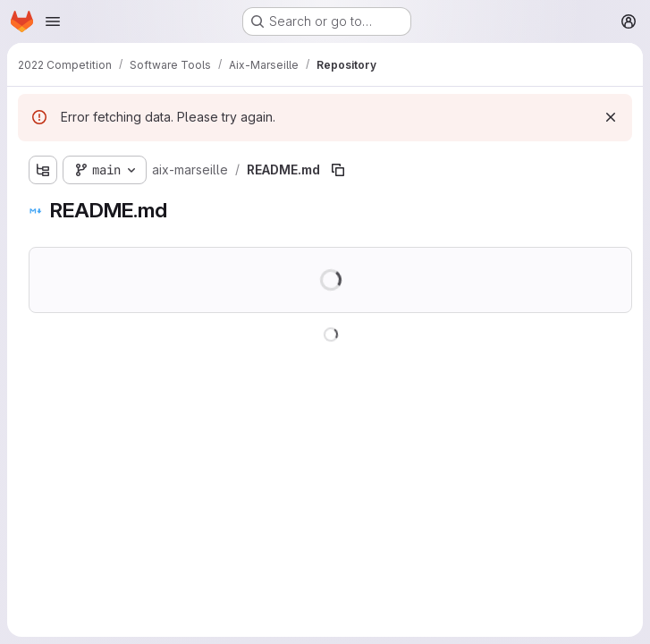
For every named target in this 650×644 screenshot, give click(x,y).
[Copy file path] (338, 170)
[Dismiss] (611, 117)
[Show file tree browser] (43, 170)
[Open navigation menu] (53, 21)
